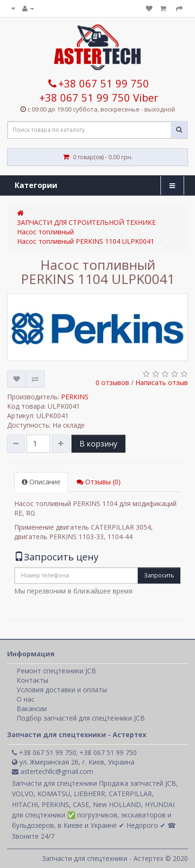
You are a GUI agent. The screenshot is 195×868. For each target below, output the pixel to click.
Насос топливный (45, 232)
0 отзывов (112, 382)
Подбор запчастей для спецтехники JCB (81, 718)
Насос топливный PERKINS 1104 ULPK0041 (86, 241)
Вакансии (32, 709)
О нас (26, 699)
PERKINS (75, 397)
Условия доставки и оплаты (62, 690)
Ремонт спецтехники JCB (56, 671)
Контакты (32, 680)
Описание (41, 482)
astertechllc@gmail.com (53, 771)
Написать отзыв (162, 382)
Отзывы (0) (99, 482)
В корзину (98, 444)
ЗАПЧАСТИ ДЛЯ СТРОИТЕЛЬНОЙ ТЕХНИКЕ (86, 222)
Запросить (159, 575)
